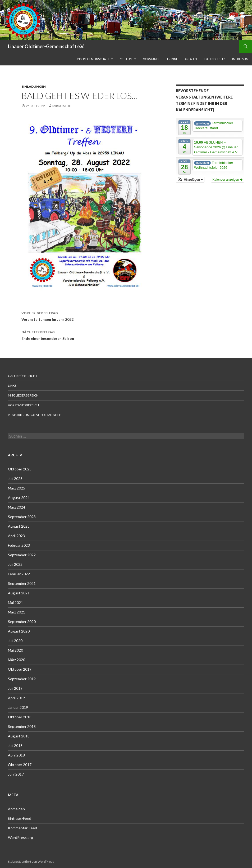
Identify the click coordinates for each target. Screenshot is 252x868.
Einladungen (34, 86)
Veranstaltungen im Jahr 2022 (84, 316)
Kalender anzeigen (228, 180)
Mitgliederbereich (23, 395)
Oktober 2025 (20, 469)
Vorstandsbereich (23, 405)
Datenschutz (215, 59)
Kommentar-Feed (22, 828)
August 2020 (19, 631)
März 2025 (17, 488)
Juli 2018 (15, 745)
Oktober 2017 (20, 765)
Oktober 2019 (20, 669)
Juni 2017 (16, 774)
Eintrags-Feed (20, 818)
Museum (126, 59)
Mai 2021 (15, 602)
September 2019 (22, 679)
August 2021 (19, 593)
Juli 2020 (15, 641)
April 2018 (16, 755)
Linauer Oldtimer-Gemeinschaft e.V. (46, 46)
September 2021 (22, 583)
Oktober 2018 (20, 717)
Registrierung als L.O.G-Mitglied (35, 415)
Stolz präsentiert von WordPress (31, 862)
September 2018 (22, 726)
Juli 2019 (15, 688)
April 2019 (16, 698)
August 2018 (19, 736)
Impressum (240, 59)
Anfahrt (191, 59)
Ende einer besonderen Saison (84, 335)
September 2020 (22, 622)
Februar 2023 (19, 545)
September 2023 (22, 517)
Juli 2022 (15, 564)
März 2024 (17, 507)
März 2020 (17, 660)
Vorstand (151, 59)
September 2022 (22, 555)
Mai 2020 (15, 650)
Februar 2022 (19, 574)
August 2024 (19, 498)
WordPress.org (20, 837)
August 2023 (19, 526)
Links (12, 386)
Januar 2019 (18, 707)
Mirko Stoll (62, 106)
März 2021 (17, 612)
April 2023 (16, 536)
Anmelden (16, 809)
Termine (171, 59)
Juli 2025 (15, 478)
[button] (190, 180)
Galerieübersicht (23, 376)
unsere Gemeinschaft (92, 59)
